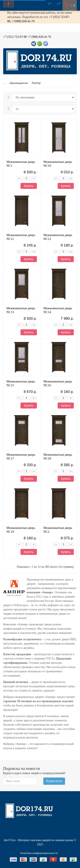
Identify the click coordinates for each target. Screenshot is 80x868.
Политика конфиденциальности (39, 853)
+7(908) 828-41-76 (23, 21)
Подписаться (54, 781)
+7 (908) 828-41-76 (39, 37)
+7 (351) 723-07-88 (15, 37)
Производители (16, 83)
